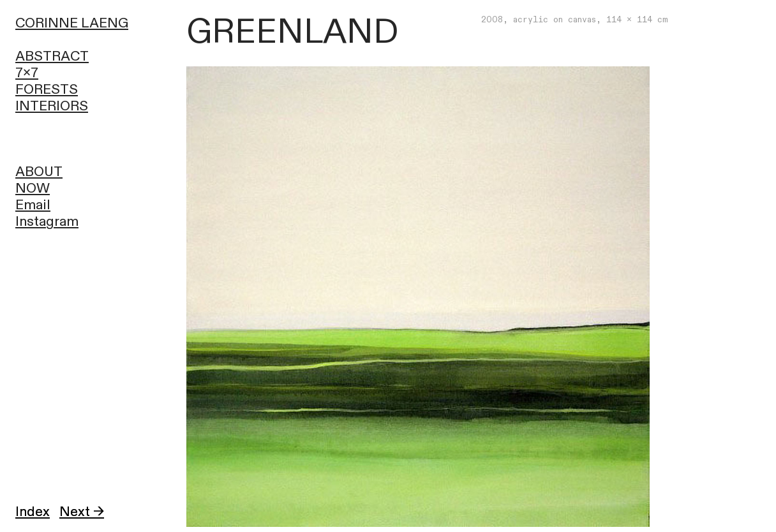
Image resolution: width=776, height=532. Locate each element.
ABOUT (39, 172)
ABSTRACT (52, 56)
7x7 (27, 73)
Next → (82, 512)
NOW (33, 188)
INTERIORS (52, 106)
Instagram (47, 222)
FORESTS (47, 90)
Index (33, 512)
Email (33, 205)
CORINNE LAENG (72, 23)
